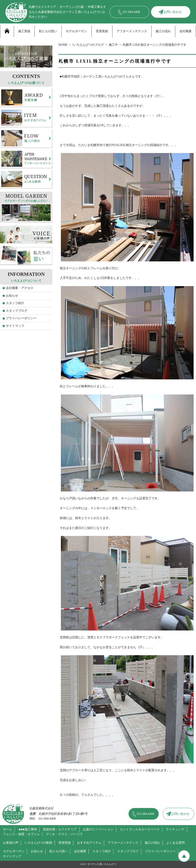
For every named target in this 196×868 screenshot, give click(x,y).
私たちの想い (48, 31)
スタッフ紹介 (15, 303)
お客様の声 (11, 843)
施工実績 (24, 31)
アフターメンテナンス (132, 31)
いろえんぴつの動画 (38, 843)
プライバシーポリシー (21, 318)
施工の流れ (163, 31)
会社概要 (186, 31)
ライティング (175, 829)
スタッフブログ (17, 311)
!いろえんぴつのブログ (88, 45)
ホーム (8, 829)
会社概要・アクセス (20, 288)
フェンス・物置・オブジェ (21, 834)
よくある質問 (175, 843)
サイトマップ (15, 326)
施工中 (113, 45)
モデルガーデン (76, 31)
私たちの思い (58, 851)
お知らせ (12, 296)
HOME (63, 45)
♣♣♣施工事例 (28, 829)
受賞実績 (102, 31)
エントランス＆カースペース (140, 829)
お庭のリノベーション (98, 829)
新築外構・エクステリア (60, 829)
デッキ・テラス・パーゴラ (64, 834)
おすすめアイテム (89, 843)
